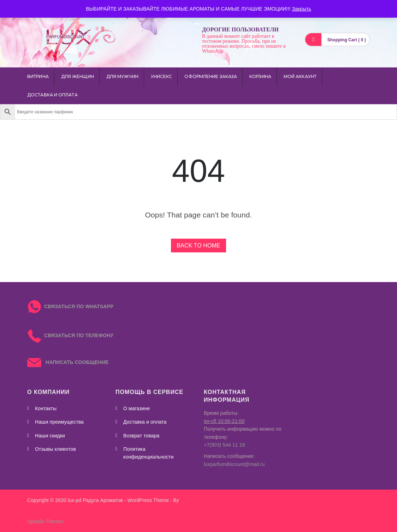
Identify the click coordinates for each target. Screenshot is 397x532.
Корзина (260, 76)
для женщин (78, 76)
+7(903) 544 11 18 (224, 445)
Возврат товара (141, 436)
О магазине (137, 408)
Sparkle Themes (45, 521)
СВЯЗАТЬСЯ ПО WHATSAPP (79, 306)
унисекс (162, 76)
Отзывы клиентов (55, 449)
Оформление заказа (211, 76)
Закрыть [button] (301, 9)
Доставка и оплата (52, 95)
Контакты (46, 408)
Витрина (38, 76)
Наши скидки (50, 436)
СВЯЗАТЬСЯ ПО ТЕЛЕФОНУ (70, 335)
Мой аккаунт (300, 76)
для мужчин (122, 76)
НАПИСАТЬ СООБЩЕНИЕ (68, 362)
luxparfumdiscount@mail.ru (234, 464)
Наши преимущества (59, 422)
